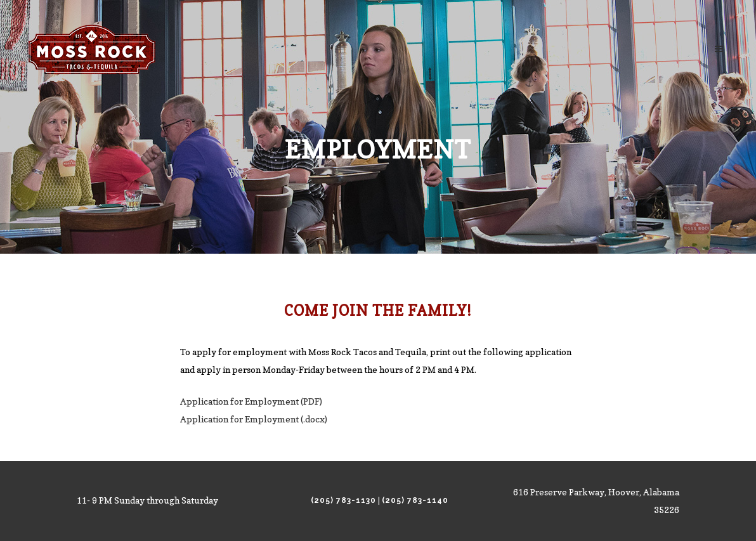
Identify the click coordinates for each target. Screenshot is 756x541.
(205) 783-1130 (343, 500)
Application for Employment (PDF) (251, 401)
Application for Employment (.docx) (254, 419)
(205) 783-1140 (415, 500)
